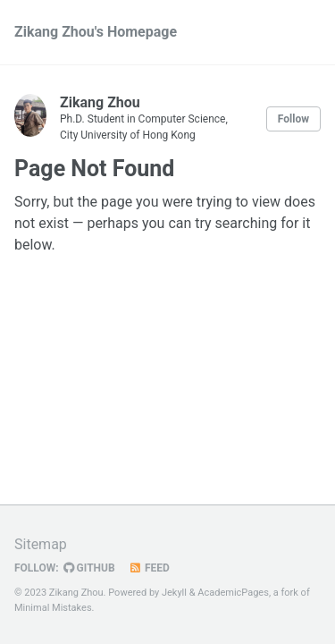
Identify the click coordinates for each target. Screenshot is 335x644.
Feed (149, 568)
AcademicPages (233, 593)
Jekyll (174, 593)
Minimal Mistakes (53, 608)
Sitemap (41, 544)
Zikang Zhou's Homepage (96, 32)
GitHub (89, 568)
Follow (293, 119)
